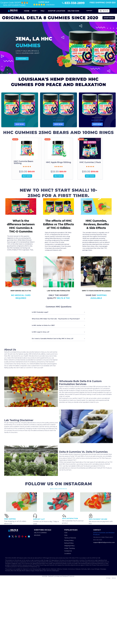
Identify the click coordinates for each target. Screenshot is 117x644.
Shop (35, 11)
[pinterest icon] (22, 536)
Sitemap (114, 578)
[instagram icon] (19, 536)
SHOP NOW (109, 18)
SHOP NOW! (22, 59)
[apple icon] (26, 536)
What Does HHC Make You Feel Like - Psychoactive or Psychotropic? (58, 319)
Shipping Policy (69, 546)
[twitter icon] (13, 536)
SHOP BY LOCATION (57, 11)
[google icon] (16, 536)
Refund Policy (69, 543)
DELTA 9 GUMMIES (40, 533)
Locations (68, 554)
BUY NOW (27, 176)
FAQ (43, 11)
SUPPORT (89, 11)
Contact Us (68, 551)
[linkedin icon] (29, 536)
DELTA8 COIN (73, 11)
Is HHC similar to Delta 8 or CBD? (58, 325)
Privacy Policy (69, 540)
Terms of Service (70, 538)
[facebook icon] (9, 536)
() (104, 11)
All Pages (108, 578)
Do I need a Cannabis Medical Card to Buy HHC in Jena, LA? (58, 339)
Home (27, 11)
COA (66, 533)
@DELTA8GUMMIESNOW (58, 489)
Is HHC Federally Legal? (58, 312)
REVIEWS (37, 535)
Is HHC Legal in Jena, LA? (58, 332)
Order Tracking (70, 548)
